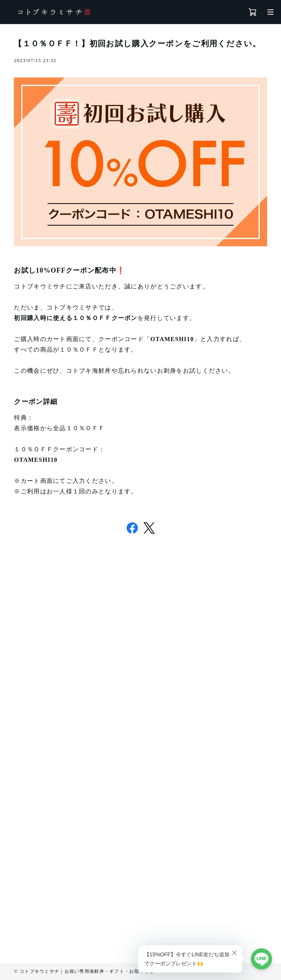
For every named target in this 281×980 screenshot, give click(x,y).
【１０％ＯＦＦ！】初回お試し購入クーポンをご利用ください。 (137, 44)
